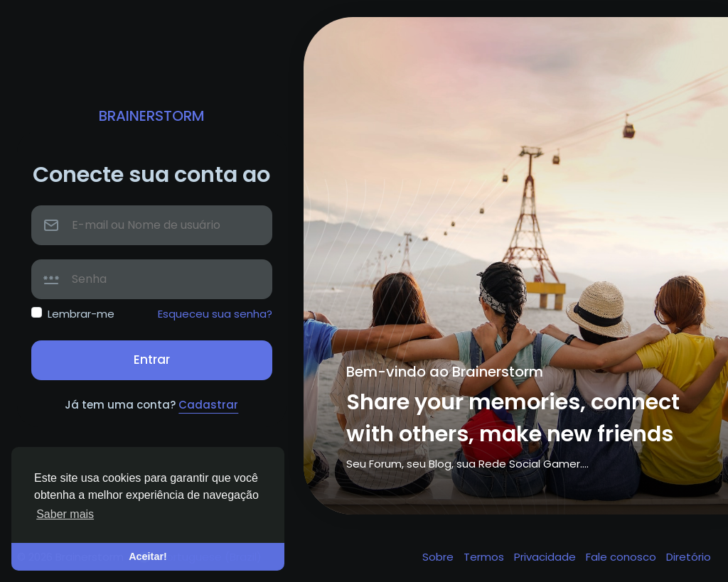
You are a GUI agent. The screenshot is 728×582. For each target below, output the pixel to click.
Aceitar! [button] (148, 556)
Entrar (152, 360)
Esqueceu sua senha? (215, 314)
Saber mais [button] (65, 514)
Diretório (689, 557)
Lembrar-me (81, 314)
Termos (485, 557)
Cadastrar (208, 405)
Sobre (439, 557)
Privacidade (546, 557)
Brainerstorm (152, 116)
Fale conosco (622, 557)
